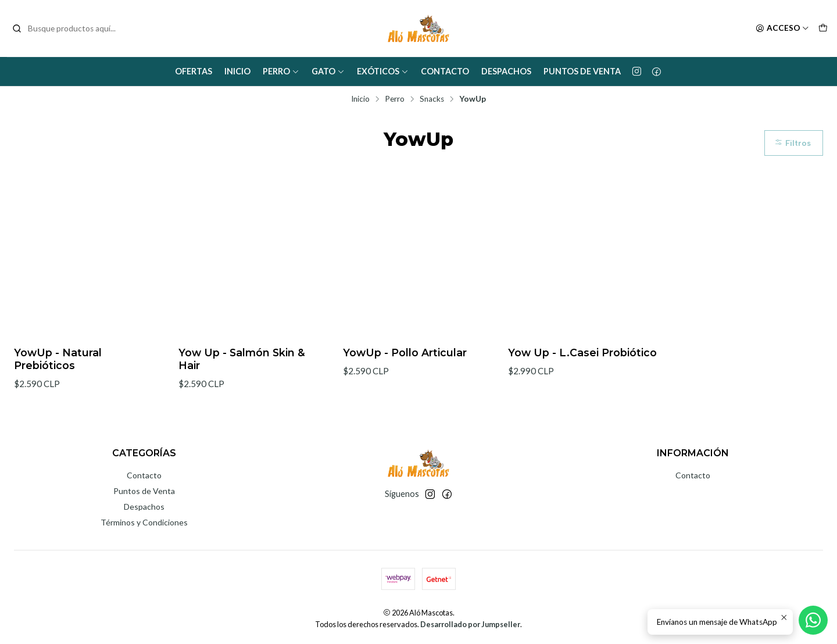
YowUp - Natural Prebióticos (58, 359)
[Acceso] (782, 28)
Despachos (506, 71)
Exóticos (383, 71)
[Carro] (823, 28)
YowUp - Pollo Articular (405, 353)
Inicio (237, 71)
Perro (281, 71)
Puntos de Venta (582, 71)
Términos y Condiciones (144, 522)
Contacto (445, 71)
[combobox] (71, 28)
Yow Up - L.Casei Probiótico (582, 353)
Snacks (432, 99)
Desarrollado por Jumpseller (470, 624)
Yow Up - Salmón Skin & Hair (242, 359)
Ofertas (194, 71)
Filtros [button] (793, 143)
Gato (328, 71)
